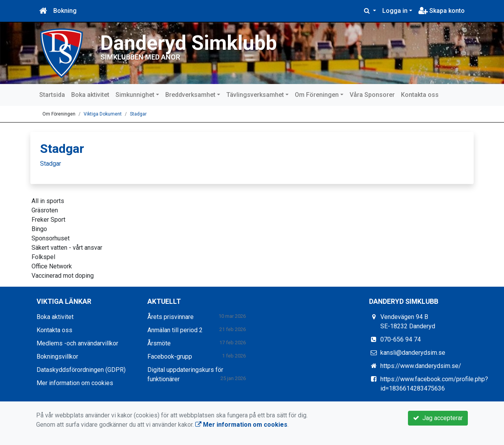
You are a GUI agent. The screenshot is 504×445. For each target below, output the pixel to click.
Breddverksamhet (190, 95)
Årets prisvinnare (171, 317)
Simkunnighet (135, 95)
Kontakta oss (420, 95)
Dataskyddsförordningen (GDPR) (81, 370)
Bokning (65, 11)
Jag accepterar (438, 418)
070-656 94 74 (401, 339)
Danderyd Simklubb (189, 43)
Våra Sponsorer (372, 95)
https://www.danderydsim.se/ (421, 366)
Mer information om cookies (75, 383)
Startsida (52, 95)
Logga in (395, 11)
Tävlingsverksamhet (255, 95)
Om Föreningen (317, 95)
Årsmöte (159, 343)
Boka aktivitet (90, 95)
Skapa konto (442, 11)
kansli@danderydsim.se (413, 353)
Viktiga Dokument (103, 114)
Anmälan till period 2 (175, 330)
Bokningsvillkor (57, 357)
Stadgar (138, 114)
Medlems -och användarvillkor (77, 343)
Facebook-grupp (170, 357)
